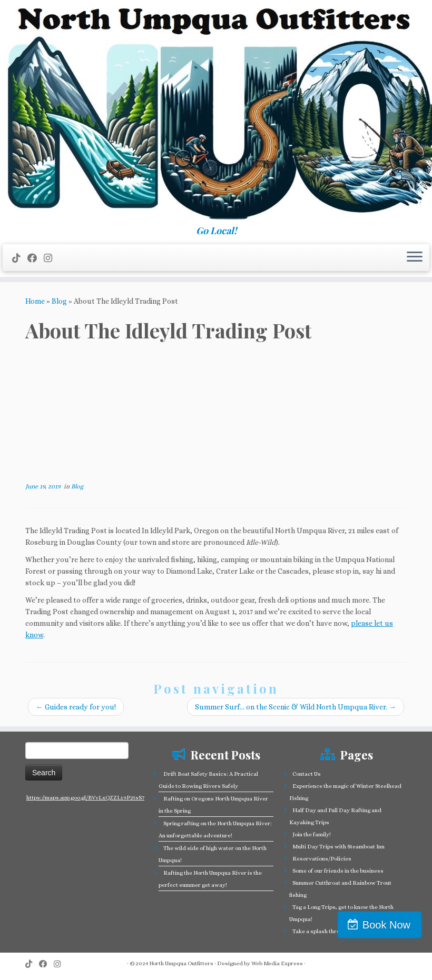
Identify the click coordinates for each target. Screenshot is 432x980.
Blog (59, 301)
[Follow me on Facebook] (36, 258)
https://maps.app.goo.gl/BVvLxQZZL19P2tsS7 (85, 798)
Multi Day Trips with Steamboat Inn (338, 847)
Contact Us (307, 774)
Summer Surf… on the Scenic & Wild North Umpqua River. (296, 707)
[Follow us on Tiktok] (20, 258)
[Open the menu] (415, 258)
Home (35, 301)
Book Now (386, 925)
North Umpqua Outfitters (181, 963)
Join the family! (312, 834)
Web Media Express (277, 963)
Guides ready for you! (76, 707)
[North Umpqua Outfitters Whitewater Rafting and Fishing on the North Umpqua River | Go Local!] (216, 113)
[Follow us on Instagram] (51, 258)
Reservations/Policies (322, 859)
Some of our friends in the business (338, 871)
